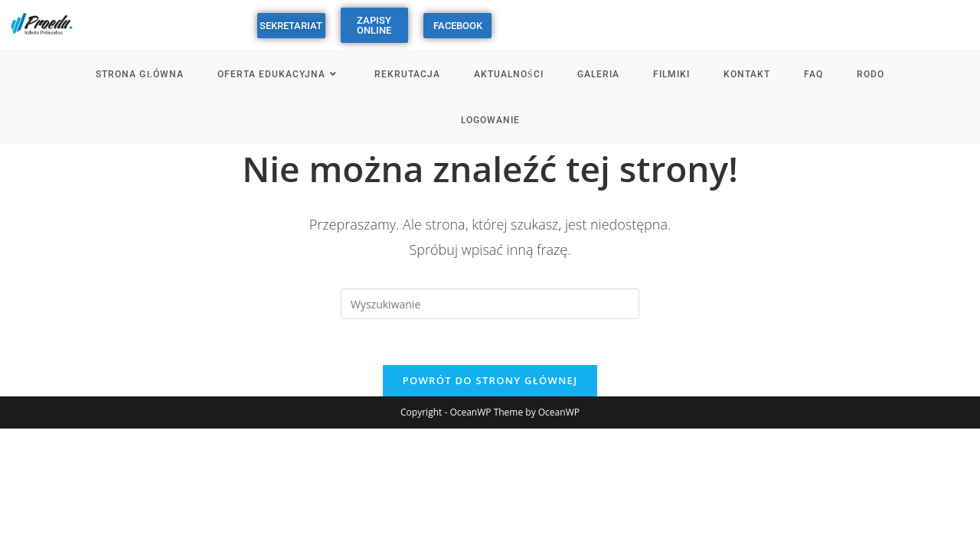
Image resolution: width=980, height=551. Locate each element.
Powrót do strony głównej (490, 380)
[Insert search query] (490, 304)
